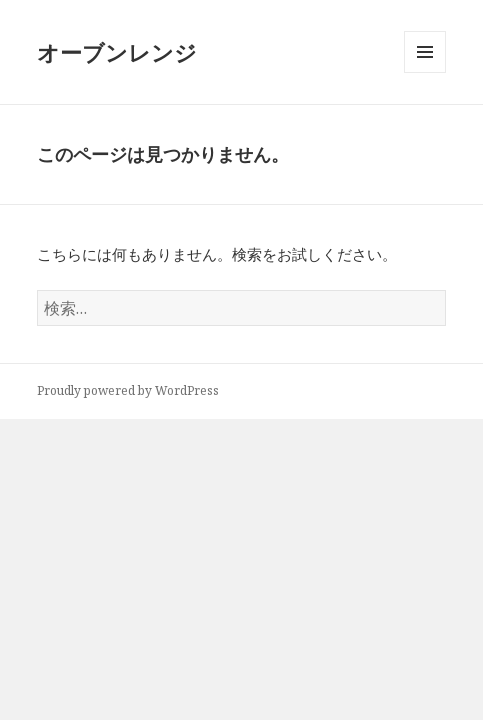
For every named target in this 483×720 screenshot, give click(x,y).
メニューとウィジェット (425, 72)
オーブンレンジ (117, 52)
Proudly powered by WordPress (128, 390)
